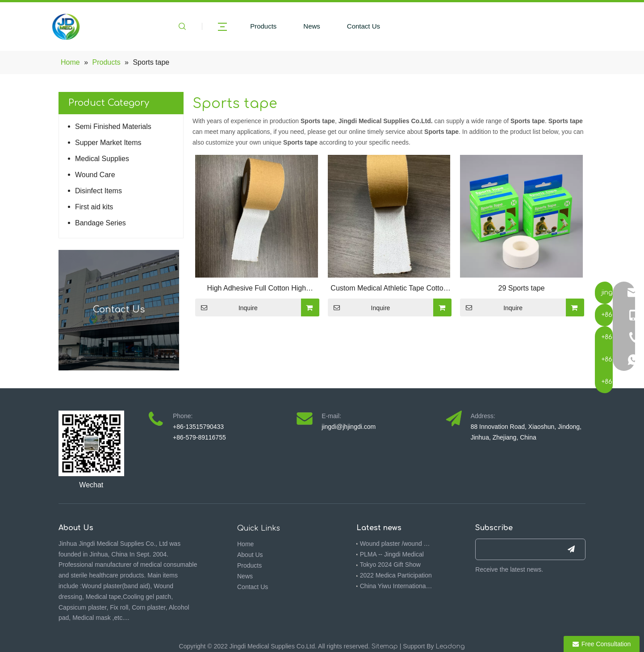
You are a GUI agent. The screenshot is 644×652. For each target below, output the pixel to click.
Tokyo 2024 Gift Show (390, 565)
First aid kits (94, 207)
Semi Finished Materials (113, 127)
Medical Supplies (102, 159)
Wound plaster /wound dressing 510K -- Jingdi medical (397, 544)
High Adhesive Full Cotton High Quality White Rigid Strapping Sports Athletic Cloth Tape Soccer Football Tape (256, 289)
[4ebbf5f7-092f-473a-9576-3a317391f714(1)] (91, 443)
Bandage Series (100, 223)
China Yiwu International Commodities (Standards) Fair (397, 586)
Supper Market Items (108, 143)
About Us (250, 555)
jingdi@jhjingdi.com (349, 427)
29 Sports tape (522, 288)
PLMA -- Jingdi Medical (392, 554)
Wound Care (95, 175)
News (312, 26)
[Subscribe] (571, 549)
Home (245, 544)
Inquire (226, 307)
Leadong (450, 646)
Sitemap (385, 646)
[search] (514, 549)
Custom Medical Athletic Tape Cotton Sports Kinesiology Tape (389, 289)
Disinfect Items (98, 191)
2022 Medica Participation (396, 575)
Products (263, 26)
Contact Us (364, 26)
